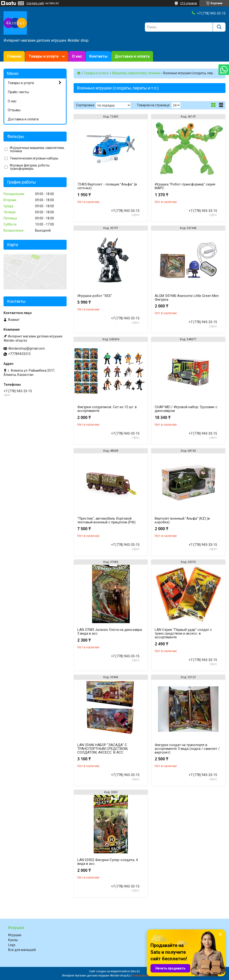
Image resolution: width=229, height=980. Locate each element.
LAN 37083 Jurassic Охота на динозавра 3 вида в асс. (110, 632)
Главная (14, 56)
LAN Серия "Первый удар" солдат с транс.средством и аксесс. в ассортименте (183, 633)
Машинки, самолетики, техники (136, 73)
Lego (12, 945)
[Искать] (219, 27)
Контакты (98, 56)
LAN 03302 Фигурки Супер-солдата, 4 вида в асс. (107, 862)
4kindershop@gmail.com (27, 348)
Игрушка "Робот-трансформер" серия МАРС (185, 186)
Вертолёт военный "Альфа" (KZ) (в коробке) (182, 520)
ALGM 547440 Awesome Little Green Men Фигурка (187, 298)
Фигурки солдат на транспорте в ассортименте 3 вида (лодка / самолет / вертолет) (187, 749)
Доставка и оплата (132, 56)
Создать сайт (35, 3)
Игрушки (15, 935)
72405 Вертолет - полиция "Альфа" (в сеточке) (107, 186)
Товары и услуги (43, 56)
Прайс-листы (18, 92)
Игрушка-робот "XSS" (95, 296)
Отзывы (14, 110)
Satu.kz (135, 971)
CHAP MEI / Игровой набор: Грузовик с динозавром (186, 409)
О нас (77, 56)
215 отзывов (189, 3)
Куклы (13, 940)
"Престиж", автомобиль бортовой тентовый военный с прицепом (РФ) (106, 520)
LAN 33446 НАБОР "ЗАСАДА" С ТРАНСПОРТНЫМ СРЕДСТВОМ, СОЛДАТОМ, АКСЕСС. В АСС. (103, 749)
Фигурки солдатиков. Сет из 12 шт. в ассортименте (107, 409)
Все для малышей (22, 950)
